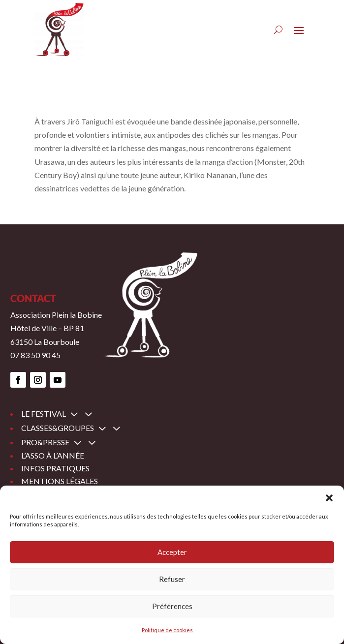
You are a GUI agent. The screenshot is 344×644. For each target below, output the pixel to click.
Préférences (172, 606)
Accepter (172, 552)
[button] (329, 498)
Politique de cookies (167, 630)
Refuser (172, 579)
